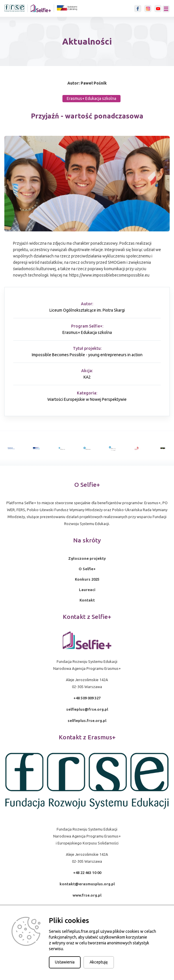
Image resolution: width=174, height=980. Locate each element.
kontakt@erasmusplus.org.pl (87, 884)
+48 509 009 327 (87, 698)
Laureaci (87, 590)
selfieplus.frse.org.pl (87, 721)
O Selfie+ (87, 569)
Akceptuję (99, 962)
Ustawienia (65, 962)
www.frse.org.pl (87, 895)
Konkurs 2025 (87, 579)
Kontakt (87, 600)
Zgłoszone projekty (87, 558)
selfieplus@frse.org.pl (87, 709)
